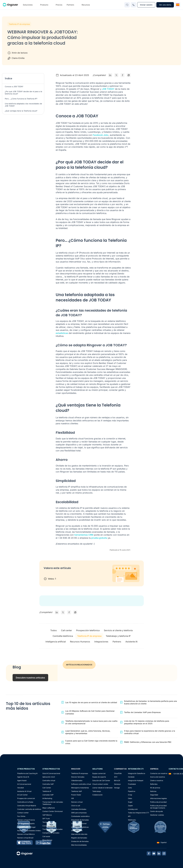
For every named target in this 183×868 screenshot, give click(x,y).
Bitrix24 (117, 780)
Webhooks (132, 820)
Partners (117, 642)
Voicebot (21, 788)
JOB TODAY (108, 89)
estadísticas (62, 333)
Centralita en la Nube (25, 802)
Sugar (130, 802)
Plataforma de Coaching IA (27, 773)
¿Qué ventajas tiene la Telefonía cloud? (21, 111)
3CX (116, 777)
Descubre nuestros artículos (30, 678)
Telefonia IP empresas (80, 773)
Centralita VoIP (48, 784)
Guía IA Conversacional (51, 773)
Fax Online (21, 816)
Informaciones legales (159, 798)
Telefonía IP (47, 791)
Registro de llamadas (79, 838)
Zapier (130, 806)
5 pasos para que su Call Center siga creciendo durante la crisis (91, 742)
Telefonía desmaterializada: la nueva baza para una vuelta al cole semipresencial (91, 722)
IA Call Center (22, 795)
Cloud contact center (100, 784)
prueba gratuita (99, 538)
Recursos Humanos (80, 642)
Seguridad (154, 795)
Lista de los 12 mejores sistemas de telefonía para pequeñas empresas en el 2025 (147, 722)
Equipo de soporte (99, 777)
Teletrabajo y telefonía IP (118, 636)
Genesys (117, 784)
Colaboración (97, 795)
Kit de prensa (155, 788)
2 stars (51, 574)
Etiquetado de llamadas (80, 820)
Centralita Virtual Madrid (27, 806)
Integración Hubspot (136, 780)
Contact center (23, 813)
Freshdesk (132, 784)
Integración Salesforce (137, 773)
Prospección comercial (26, 798)
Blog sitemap (47, 840)
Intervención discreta (79, 834)
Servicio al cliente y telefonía (118, 630)
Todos (54, 630)
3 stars (57, 574)
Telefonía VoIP (77, 791)
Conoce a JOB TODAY (14, 87)
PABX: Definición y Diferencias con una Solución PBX (148, 742)
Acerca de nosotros (158, 777)
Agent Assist (22, 780)
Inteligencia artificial (56, 642)
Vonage (117, 788)
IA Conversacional (24, 784)
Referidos (154, 784)
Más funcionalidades (79, 845)
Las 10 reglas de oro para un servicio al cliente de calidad (91, 702)
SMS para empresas (79, 813)
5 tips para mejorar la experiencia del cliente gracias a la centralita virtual (150, 732)
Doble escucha (77, 831)
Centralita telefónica (63, 636)
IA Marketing (47, 798)
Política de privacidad (158, 802)
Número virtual (77, 802)
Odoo (130, 798)
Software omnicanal (79, 823)
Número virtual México (26, 834)
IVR (72, 798)
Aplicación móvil (49, 777)
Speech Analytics (24, 841)
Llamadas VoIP (48, 795)
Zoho (130, 788)
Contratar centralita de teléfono (29, 809)
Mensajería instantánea (80, 788)
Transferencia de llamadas (52, 829)
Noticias (153, 791)
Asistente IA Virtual (24, 791)
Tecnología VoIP (48, 822)
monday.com (133, 809)
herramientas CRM (84, 535)
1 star (46, 574)
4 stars (62, 574)
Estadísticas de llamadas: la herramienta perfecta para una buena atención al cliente (150, 702)
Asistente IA (131, 642)
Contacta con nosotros (159, 773)
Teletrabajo (97, 791)
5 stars (67, 574)
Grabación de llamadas (80, 841)
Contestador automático (80, 816)
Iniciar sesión (146, 5)
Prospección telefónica (88, 630)
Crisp (130, 795)
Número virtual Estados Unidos (29, 831)
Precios (59, 5)
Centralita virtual (49, 780)
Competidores (48, 826)
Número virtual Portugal (26, 827)
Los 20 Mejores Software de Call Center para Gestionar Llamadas (90, 712)
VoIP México (47, 815)
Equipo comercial (99, 773)
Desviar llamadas (78, 777)
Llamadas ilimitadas (79, 809)
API (129, 816)
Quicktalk (46, 844)
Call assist (46, 836)
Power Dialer (76, 795)
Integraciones (101, 642)
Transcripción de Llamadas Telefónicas (53, 803)
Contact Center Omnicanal (53, 811)
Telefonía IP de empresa (19, 24)
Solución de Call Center (101, 780)
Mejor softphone (49, 808)
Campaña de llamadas (51, 833)
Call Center (47, 788)
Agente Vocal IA (23, 777)
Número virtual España (26, 823)
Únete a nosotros (157, 780)
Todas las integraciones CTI (138, 813)
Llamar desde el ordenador (103, 788)
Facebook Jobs (101, 135)
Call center (66, 630)
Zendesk (131, 777)
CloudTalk (118, 773)
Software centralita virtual (81, 784)
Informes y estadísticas (80, 827)
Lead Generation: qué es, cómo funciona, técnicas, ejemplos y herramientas (88, 732)
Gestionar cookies (157, 815)
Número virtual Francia (26, 820)
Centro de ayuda (156, 811)
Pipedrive (132, 791)
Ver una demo (165, 5)
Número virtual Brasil (25, 838)
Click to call (76, 806)
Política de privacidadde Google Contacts (158, 807)
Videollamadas (77, 780)
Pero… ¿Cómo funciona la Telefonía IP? (21, 99)
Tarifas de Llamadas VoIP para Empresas (142, 712)
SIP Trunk (46, 819)
